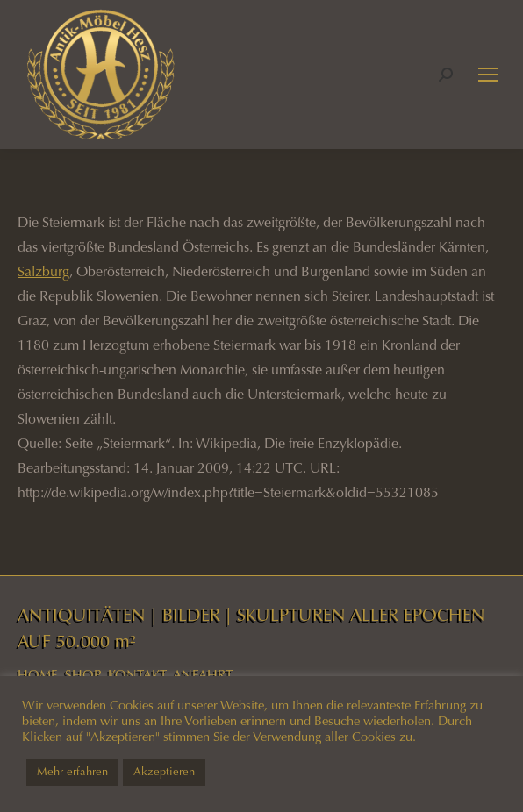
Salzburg (43, 271)
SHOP (83, 675)
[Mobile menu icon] (488, 75)
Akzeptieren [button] (164, 772)
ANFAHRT (203, 675)
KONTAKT (137, 675)
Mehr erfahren (72, 772)
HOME (38, 675)
